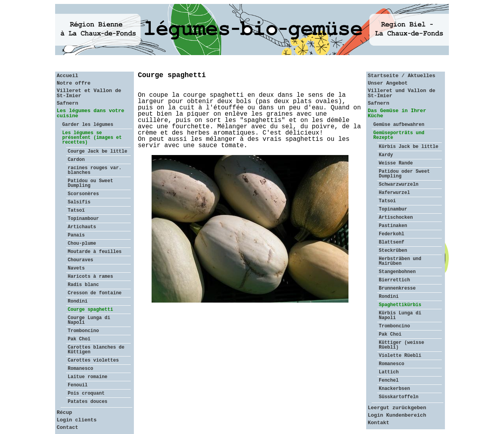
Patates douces (88, 402)
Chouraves (81, 260)
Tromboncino (83, 331)
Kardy (386, 155)
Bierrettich (394, 280)
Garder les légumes (88, 125)
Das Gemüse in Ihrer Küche (397, 113)
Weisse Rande (396, 163)
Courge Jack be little (97, 151)
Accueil (68, 76)
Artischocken (396, 218)
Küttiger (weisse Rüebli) (401, 345)
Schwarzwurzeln (399, 185)
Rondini (78, 301)
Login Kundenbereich (397, 415)
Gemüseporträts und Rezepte (399, 135)
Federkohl (392, 234)
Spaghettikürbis (400, 305)
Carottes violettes (93, 360)
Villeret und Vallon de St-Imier (402, 93)
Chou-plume (82, 244)
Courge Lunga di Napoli (89, 320)
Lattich (389, 372)
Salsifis (79, 202)
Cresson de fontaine (95, 293)
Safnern (68, 103)
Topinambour (83, 219)
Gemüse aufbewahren (399, 125)
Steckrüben (393, 251)
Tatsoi (387, 201)
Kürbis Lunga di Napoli (400, 316)
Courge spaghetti (90, 310)
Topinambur (393, 209)
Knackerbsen (394, 389)
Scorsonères (83, 194)
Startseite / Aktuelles (402, 76)
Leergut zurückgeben (397, 408)
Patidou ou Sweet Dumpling (90, 183)
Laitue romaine (88, 377)
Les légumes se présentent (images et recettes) (92, 138)
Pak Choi (390, 334)
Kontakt (379, 423)
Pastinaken (393, 226)
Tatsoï (76, 211)
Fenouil (78, 385)
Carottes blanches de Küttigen (96, 350)
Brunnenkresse (397, 288)
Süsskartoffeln (399, 397)
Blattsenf (392, 242)
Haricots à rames (90, 277)
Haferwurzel (394, 193)
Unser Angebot (388, 83)
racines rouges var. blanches (95, 170)
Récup (64, 413)
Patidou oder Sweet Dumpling (404, 174)
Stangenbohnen (397, 272)
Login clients (77, 420)
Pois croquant (86, 393)
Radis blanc (83, 285)
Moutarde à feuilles (95, 252)
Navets (76, 268)
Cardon (76, 160)
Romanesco (81, 369)
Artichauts (82, 227)
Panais (76, 235)
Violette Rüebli (400, 356)
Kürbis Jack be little (409, 147)
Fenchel (389, 380)
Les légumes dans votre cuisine (91, 113)
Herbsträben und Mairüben (400, 261)
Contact (68, 428)
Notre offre (74, 83)
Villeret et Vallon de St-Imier (89, 93)
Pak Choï (79, 339)
